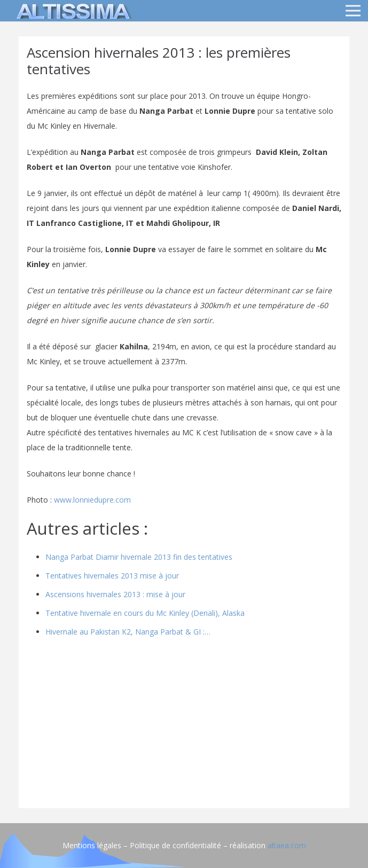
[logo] (72, 11)
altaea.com (287, 845)
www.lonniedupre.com (92, 500)
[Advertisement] (184, 725)
